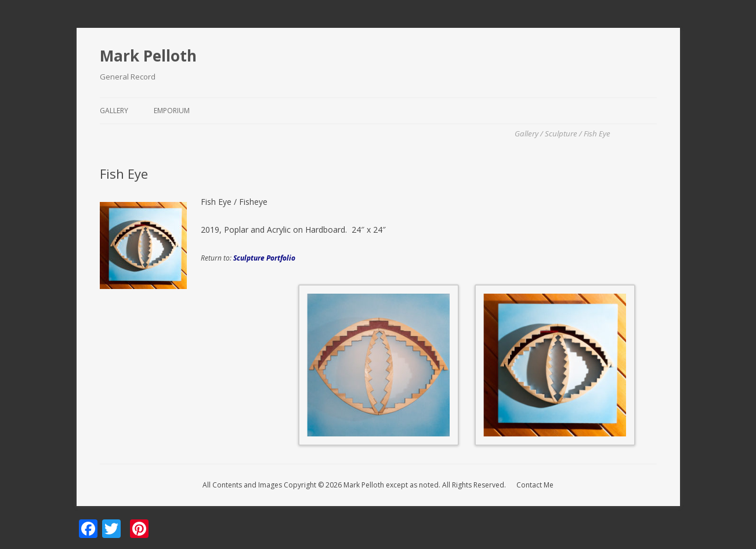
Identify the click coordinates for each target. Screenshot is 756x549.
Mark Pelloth (148, 56)
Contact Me (535, 485)
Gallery (114, 111)
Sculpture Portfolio (264, 258)
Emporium (172, 111)
